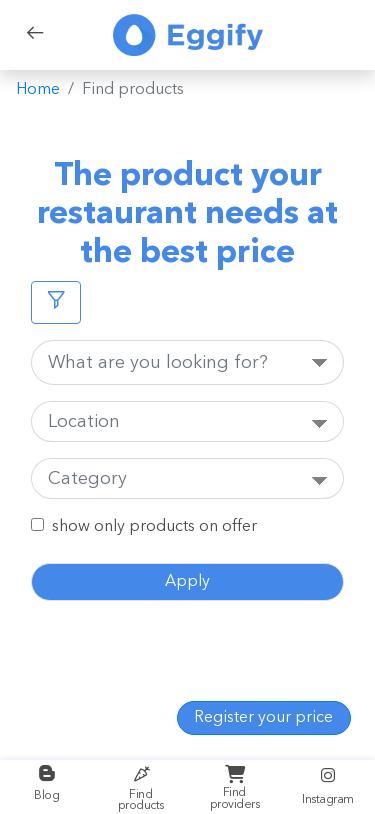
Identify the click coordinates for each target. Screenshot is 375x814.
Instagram (328, 785)
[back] (35, 35)
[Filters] (56, 302)
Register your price (263, 718)
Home (38, 90)
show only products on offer (154, 527)
